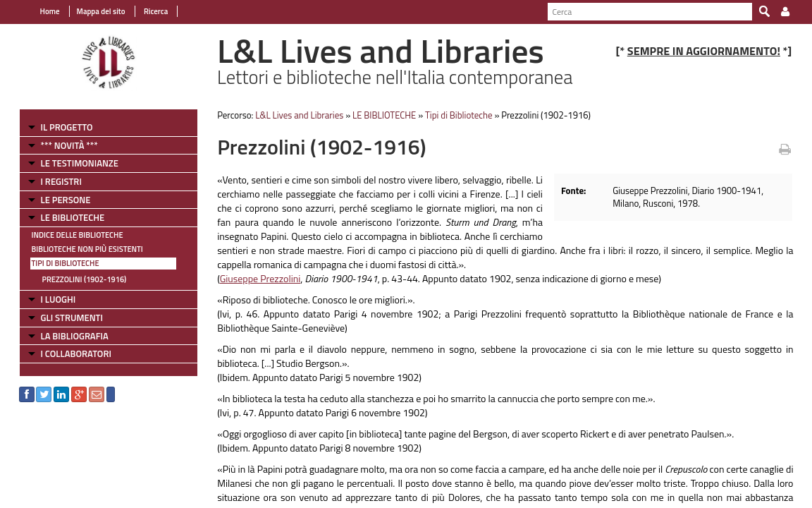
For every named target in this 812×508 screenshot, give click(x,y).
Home (42, 11)
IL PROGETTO (59, 127)
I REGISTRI (53, 181)
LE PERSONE (57, 200)
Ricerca (147, 11)
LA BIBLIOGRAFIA (66, 336)
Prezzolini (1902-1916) (76, 279)
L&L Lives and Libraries (296, 115)
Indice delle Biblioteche (69, 235)
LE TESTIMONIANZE (71, 163)
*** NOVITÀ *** (61, 145)
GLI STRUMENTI (63, 317)
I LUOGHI (50, 299)
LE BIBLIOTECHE (64, 217)
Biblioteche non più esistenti (79, 249)
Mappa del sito (93, 11)
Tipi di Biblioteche (57, 263)
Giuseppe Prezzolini (256, 278)
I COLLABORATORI (68, 353)
